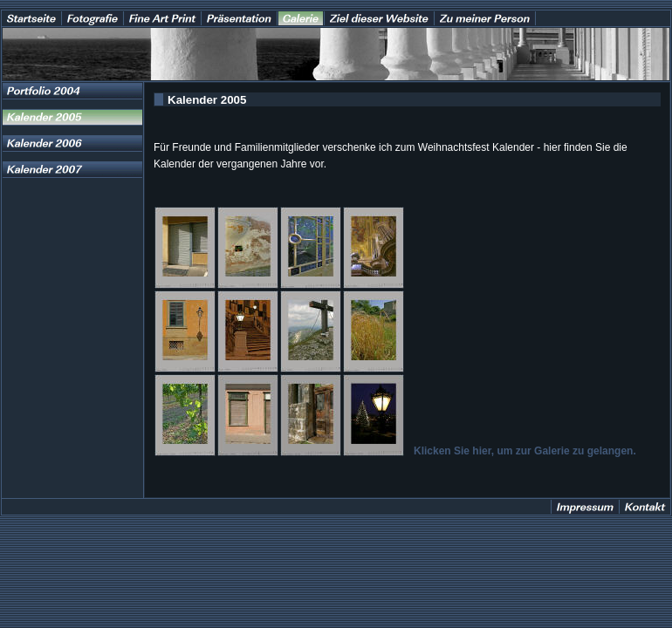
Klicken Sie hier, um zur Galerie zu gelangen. (525, 451)
